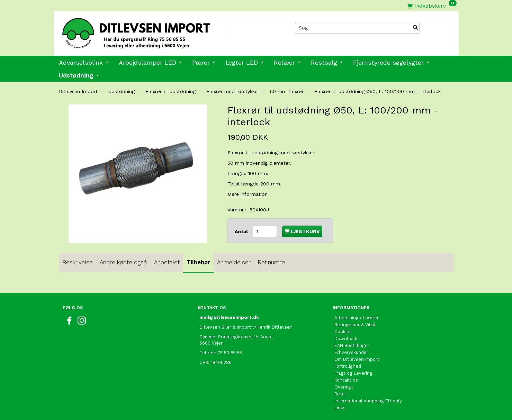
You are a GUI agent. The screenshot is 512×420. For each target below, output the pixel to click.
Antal (242, 231)
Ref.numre (271, 262)
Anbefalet (167, 262)
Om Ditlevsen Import (357, 359)
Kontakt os (346, 380)
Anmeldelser (234, 262)
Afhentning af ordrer (357, 318)
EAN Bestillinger (352, 345)
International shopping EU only (368, 401)
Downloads (347, 339)
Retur (340, 394)
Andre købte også (123, 262)
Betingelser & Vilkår (356, 325)
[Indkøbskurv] (432, 6)
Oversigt (344, 387)
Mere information (248, 194)
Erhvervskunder (351, 352)
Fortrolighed (348, 366)
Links (340, 408)
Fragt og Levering (353, 373)
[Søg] (415, 28)
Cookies (343, 332)
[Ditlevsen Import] (155, 31)
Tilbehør (198, 262)
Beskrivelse (78, 262)
